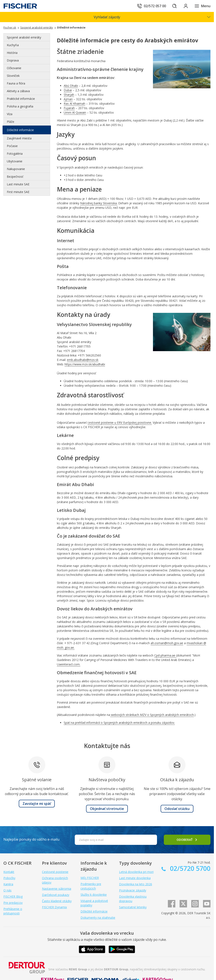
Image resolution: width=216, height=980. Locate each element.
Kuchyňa (13, 45)
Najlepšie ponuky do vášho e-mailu (31, 839)
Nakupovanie (16, 169)
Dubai (68, 90)
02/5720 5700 (189, 868)
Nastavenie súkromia (57, 889)
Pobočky (9, 878)
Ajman (68, 99)
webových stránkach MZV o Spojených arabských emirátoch (152, 715)
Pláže (11, 122)
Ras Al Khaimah (74, 104)
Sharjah (69, 95)
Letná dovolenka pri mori (136, 872)
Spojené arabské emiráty (24, 37)
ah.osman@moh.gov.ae (167, 643)
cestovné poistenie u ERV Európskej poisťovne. (120, 423)
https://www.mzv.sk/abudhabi (85, 364)
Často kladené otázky (57, 901)
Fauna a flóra (16, 83)
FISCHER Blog (13, 896)
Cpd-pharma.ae (165, 655)
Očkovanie (14, 68)
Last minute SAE (18, 184)
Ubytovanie (15, 161)
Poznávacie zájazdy (133, 890)
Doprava (13, 60)
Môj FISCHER (90, 878)
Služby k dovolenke (94, 895)
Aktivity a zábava (18, 91)
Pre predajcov (13, 903)
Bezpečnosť (15, 177)
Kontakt (9, 872)
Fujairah (69, 108)
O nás (7, 890)
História (12, 53)
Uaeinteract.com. (69, 664)
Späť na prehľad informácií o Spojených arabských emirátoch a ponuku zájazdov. (119, 723)
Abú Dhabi (71, 86)
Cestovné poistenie (55, 872)
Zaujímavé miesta (19, 138)
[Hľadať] (173, 6)
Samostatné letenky (133, 907)
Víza (10, 114)
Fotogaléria (15, 154)
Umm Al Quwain (75, 112)
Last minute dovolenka (135, 878)
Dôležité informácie (20, 130)
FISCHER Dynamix (54, 907)
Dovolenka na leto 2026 (136, 884)
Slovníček (13, 76)
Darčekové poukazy (56, 895)
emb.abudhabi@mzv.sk (83, 360)
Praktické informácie (21, 99)
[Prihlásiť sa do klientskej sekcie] (185, 6)
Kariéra (8, 884)
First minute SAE (18, 192)
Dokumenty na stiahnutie (98, 918)
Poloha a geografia (20, 106)
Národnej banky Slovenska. (99, 203)
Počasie (12, 146)
